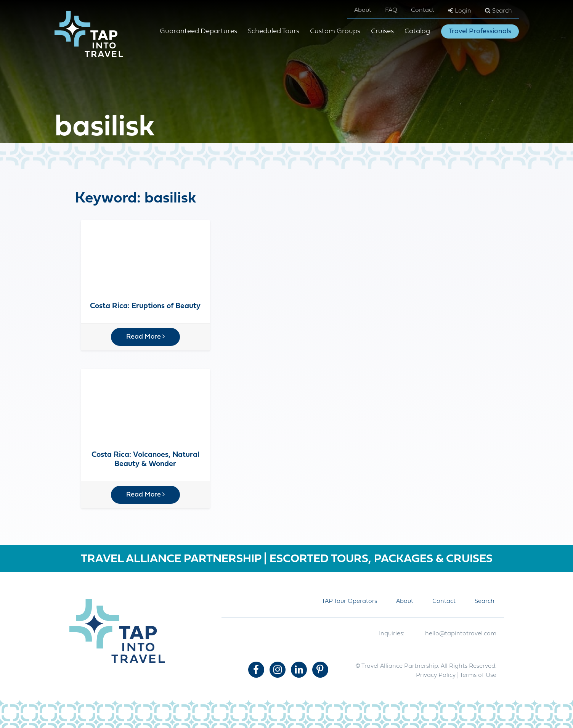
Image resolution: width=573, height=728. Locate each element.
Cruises (382, 31)
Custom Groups (335, 31)
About (363, 10)
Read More (145, 337)
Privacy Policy (436, 675)
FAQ (391, 10)
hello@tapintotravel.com (461, 634)
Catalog (417, 31)
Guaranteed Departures (198, 31)
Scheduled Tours (274, 31)
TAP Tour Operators (349, 601)
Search (498, 11)
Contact (423, 10)
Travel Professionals (480, 31)
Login (460, 11)
